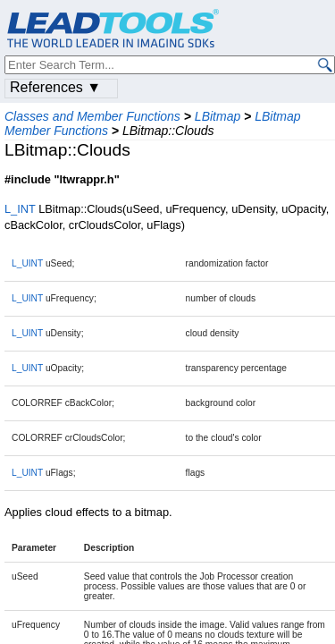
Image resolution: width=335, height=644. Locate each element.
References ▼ (55, 87)
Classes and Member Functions (92, 116)
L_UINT (27, 263)
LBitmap (218, 116)
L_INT (20, 209)
